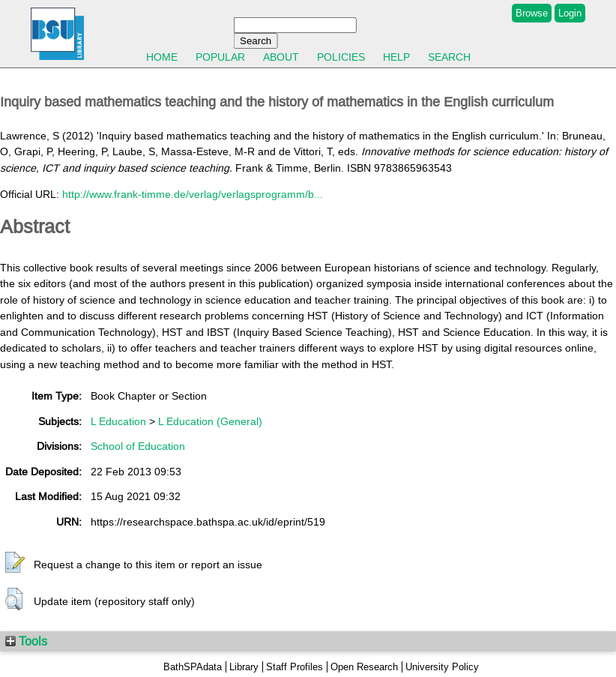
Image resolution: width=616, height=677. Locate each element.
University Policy (442, 667)
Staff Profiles (295, 667)
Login (570, 13)
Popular (220, 57)
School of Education (138, 446)
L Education (118, 421)
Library (244, 667)
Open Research (364, 667)
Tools (26, 641)
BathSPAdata (193, 667)
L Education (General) (210, 421)
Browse (532, 13)
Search (449, 57)
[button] (15, 563)
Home (162, 57)
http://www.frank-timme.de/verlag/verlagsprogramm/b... (193, 194)
